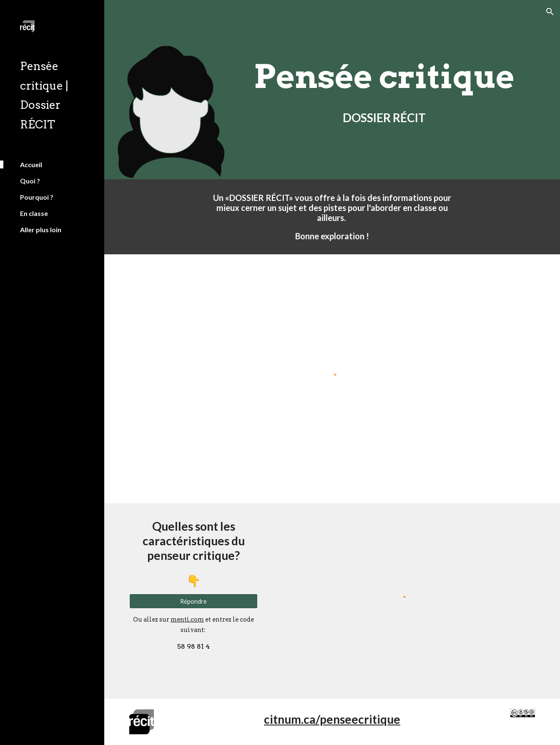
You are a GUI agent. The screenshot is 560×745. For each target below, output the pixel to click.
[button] (550, 12)
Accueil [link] (31, 164)
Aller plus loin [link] (41, 230)
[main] (384, 77)
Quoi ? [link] (30, 181)
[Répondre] (193, 601)
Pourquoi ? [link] (37, 197)
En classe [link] (34, 213)
